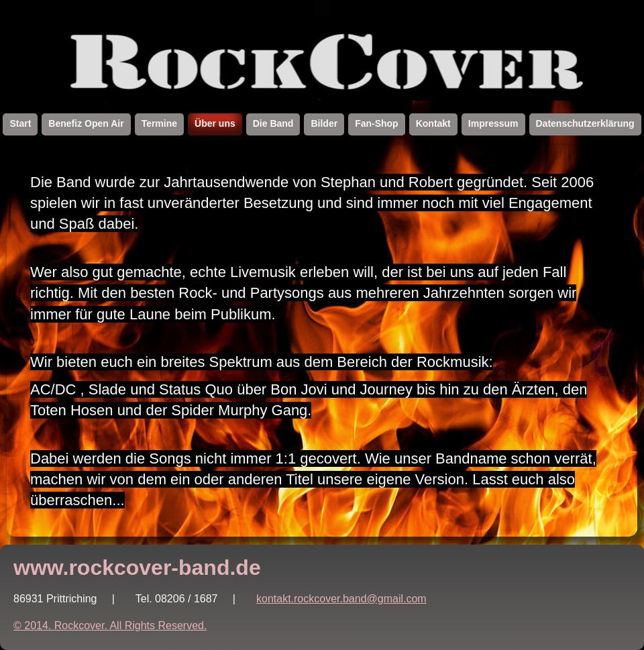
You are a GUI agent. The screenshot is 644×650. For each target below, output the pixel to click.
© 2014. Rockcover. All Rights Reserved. (110, 626)
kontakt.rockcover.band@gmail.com (341, 599)
